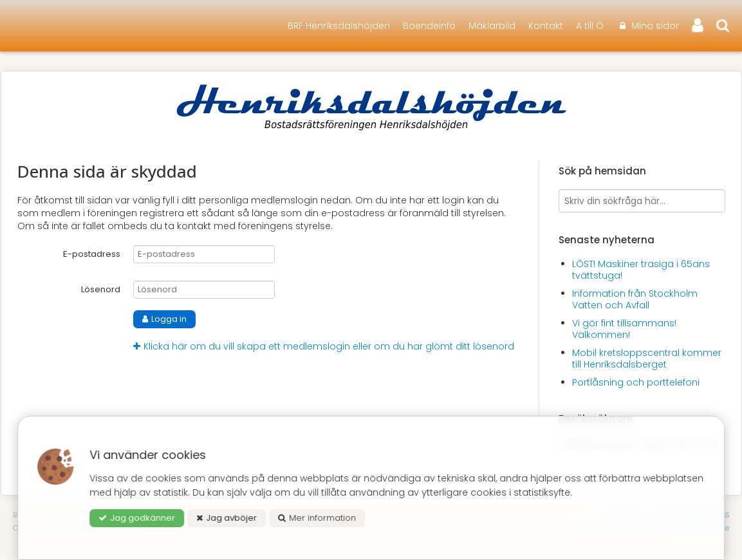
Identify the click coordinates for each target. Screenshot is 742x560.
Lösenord (101, 289)
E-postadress (92, 254)
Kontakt (546, 26)
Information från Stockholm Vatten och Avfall (635, 299)
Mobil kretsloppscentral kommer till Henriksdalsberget (647, 359)
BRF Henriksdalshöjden (339, 26)
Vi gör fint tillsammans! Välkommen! (624, 329)
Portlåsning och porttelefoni (636, 382)
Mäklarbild (492, 26)
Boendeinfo (429, 26)
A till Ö (590, 26)
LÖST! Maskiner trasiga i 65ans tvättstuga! (641, 270)
